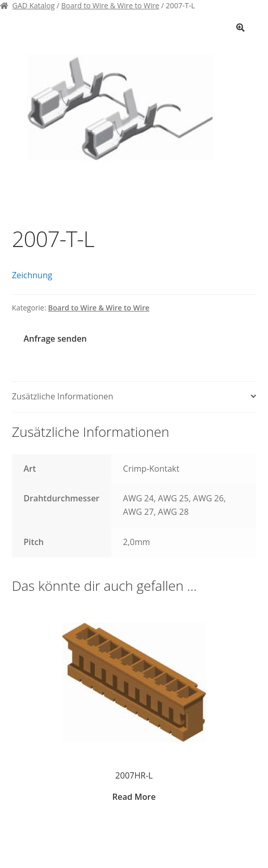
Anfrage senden (55, 339)
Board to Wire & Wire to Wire (111, 5)
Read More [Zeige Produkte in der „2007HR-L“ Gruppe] (134, 797)
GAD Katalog (34, 5)
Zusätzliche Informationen (63, 396)
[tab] (134, 397)
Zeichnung (32, 275)
